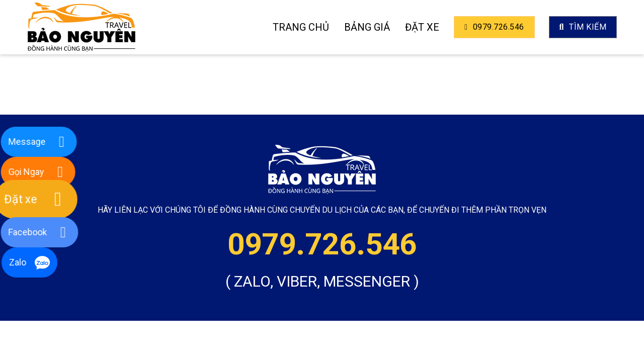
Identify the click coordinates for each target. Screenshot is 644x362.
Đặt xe (422, 27)
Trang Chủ (301, 27)
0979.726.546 (494, 27)
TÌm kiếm (583, 27)
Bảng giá (367, 27)
